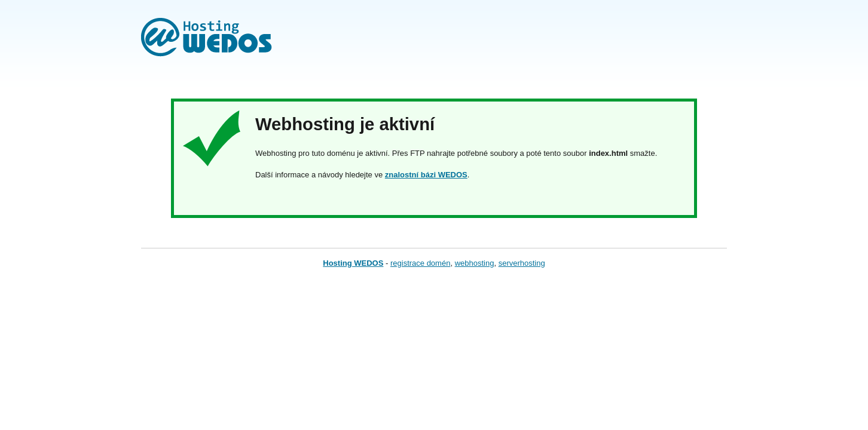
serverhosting (522, 263)
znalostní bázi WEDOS (426, 175)
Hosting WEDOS (353, 263)
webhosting (475, 263)
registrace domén (420, 263)
